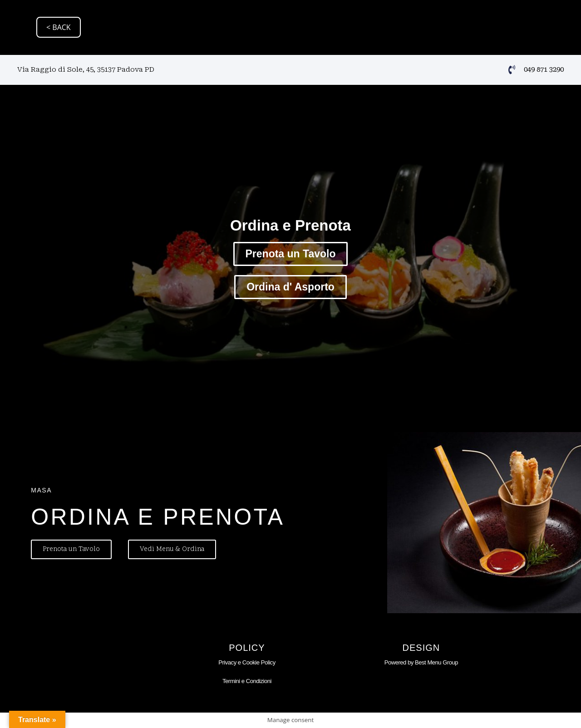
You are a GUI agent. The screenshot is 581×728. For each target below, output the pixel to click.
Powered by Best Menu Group (421, 662)
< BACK (59, 27)
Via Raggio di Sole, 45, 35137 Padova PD (86, 69)
